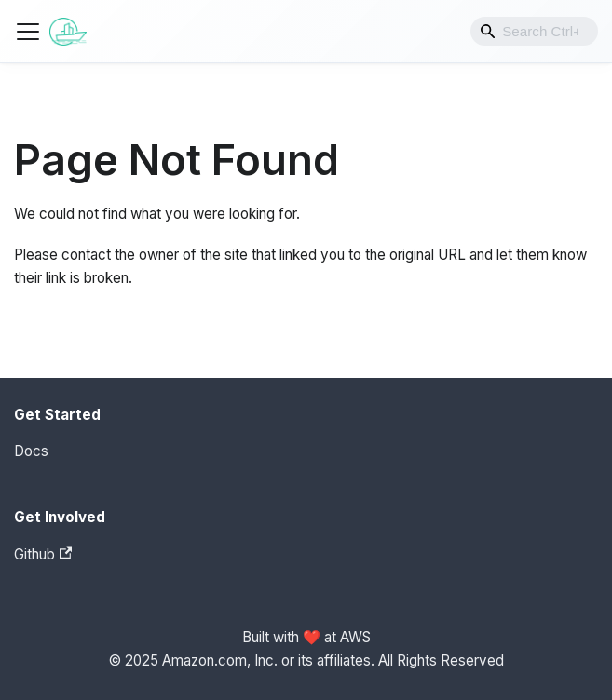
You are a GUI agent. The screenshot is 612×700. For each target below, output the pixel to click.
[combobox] (534, 31)
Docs (31, 451)
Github (43, 554)
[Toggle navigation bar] (28, 32)
